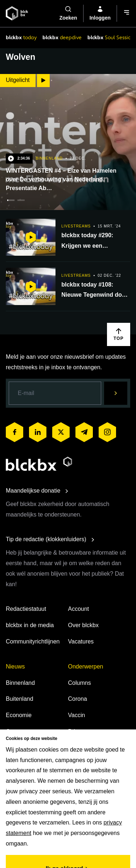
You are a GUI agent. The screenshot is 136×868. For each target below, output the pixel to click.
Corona (78, 699)
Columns (80, 683)
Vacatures (81, 641)
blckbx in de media (30, 625)
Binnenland (20, 683)
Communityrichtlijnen (33, 641)
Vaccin (77, 715)
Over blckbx (83, 625)
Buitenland (20, 699)
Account (79, 609)
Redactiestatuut (26, 609)
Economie (19, 715)
